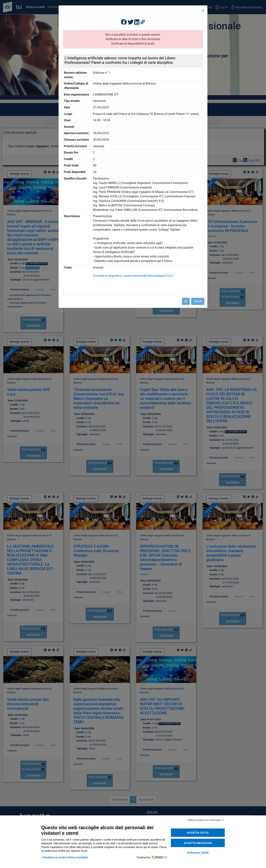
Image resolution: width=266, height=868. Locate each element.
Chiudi (198, 301)
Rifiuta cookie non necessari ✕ (206, 820)
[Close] (203, 11)
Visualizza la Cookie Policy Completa (65, 857)
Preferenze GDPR (198, 853)
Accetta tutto (198, 833)
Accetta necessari (198, 843)
